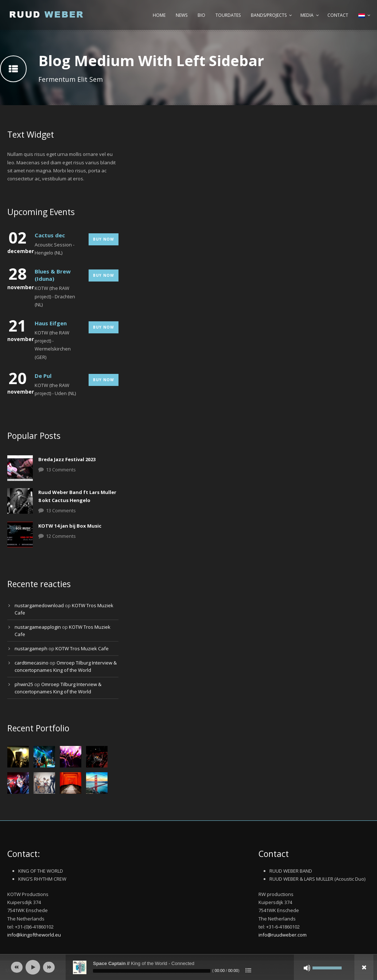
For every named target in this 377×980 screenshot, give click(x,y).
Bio (201, 15)
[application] (188, 967)
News (182, 15)
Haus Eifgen (51, 323)
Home (159, 15)
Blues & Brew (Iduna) (53, 275)
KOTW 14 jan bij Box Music (70, 526)
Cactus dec (50, 235)
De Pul (43, 376)
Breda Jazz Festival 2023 (67, 459)
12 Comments (61, 536)
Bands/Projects (269, 15)
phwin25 (24, 684)
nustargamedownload (39, 605)
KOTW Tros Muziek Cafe (82, 648)
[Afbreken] (307, 968)
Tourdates (228, 15)
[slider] (152, 971)
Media (307, 15)
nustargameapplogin (38, 627)
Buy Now (104, 239)
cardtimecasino (32, 663)
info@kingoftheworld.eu (34, 935)
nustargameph (31, 648)
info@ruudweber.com (283, 935)
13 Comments (61, 470)
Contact (338, 15)
